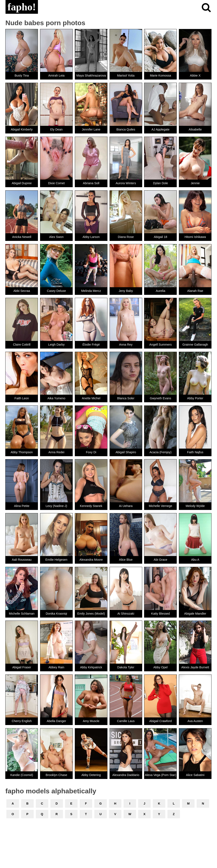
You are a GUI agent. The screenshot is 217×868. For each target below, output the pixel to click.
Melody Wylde (195, 506)
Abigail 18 (161, 237)
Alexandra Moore (91, 560)
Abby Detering (91, 775)
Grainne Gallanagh (195, 345)
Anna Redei (56, 452)
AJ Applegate (161, 129)
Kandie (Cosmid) (22, 775)
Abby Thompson (22, 452)
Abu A (195, 560)
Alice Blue (126, 560)
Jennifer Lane (91, 129)
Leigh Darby (56, 345)
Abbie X (195, 76)
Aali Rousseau (22, 560)
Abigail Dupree (22, 183)
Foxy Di (91, 452)
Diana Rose (126, 237)
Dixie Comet (56, 183)
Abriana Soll (91, 183)
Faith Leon (22, 398)
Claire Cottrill (22, 345)
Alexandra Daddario (126, 775)
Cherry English (22, 721)
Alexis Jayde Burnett (195, 667)
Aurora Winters (126, 183)
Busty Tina (22, 76)
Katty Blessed (160, 614)
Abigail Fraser (22, 667)
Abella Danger (56, 721)
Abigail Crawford (161, 721)
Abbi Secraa (22, 291)
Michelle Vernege (160, 506)
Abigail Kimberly (22, 129)
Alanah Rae (195, 291)
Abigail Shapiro (126, 452)
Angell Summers (161, 345)
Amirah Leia (56, 76)
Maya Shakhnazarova (91, 76)
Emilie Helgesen (56, 560)
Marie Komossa (160, 76)
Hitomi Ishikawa (195, 237)
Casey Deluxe (56, 291)
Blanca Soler (126, 398)
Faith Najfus (195, 452)
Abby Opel (161, 667)
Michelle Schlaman (22, 614)
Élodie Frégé (91, 345)
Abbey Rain (56, 667)
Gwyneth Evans (161, 398)
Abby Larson (91, 237)
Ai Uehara (126, 506)
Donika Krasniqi (56, 614)
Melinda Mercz (91, 291)
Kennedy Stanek (91, 506)
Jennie (195, 183)
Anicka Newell (22, 237)
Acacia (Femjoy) (160, 452)
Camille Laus (126, 721)
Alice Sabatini (195, 775)
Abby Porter (195, 398)
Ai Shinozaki (126, 614)
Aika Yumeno (56, 398)
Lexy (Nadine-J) (56, 506)
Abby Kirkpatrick (91, 667)
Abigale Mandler (195, 614)
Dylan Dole (160, 183)
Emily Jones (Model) (91, 614)
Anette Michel (91, 398)
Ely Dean (56, 129)
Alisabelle (195, 129)
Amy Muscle (91, 721)
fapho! (22, 7)
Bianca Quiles (126, 129)
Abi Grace (160, 560)
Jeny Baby (126, 291)
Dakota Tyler (126, 667)
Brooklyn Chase (56, 775)
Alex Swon (56, 237)
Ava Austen (195, 721)
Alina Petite (22, 506)
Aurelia (161, 291)
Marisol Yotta (126, 76)
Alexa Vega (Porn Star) (161, 775)
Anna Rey (126, 345)
